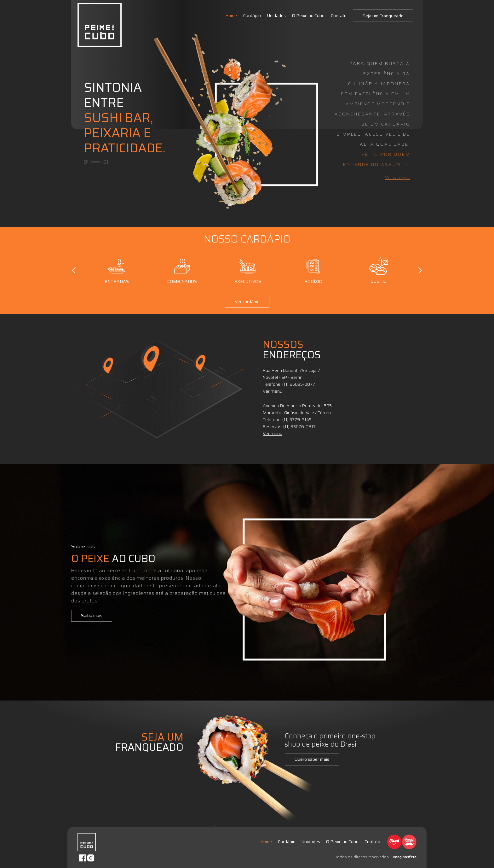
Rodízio (313, 270)
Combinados (182, 270)
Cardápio (252, 15)
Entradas (117, 270)
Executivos (248, 270)
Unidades (276, 15)
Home (231, 15)
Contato (339, 15)
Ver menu (273, 391)
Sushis (379, 270)
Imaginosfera (405, 857)
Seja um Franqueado (383, 16)
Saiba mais (92, 615)
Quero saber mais (312, 759)
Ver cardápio (398, 178)
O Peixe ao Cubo (308, 15)
